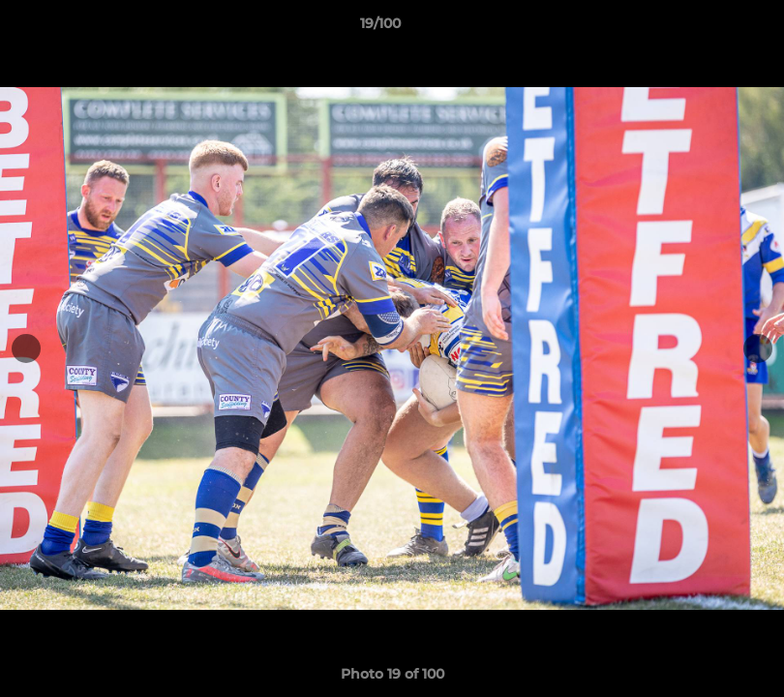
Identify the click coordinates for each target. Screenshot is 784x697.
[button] (703, 28)
